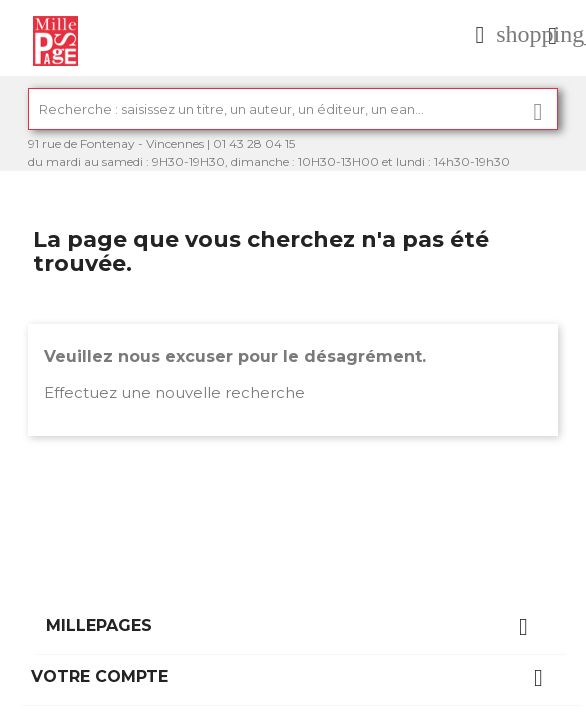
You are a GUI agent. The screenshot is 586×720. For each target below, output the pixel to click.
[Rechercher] (293, 109)
